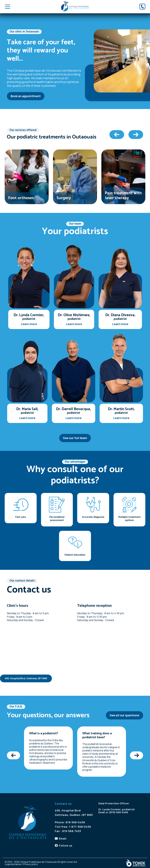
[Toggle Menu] (8, 7)
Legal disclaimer (13, 864)
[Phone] (142, 7)
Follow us (66, 846)
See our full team (75, 438)
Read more (49, 763)
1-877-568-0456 (80, 827)
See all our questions (125, 715)
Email (63, 838)
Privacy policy (31, 864)
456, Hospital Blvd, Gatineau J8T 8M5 (26, 678)
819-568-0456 (75, 822)
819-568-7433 (72, 831)
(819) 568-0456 (119, 812)
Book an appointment (26, 96)
